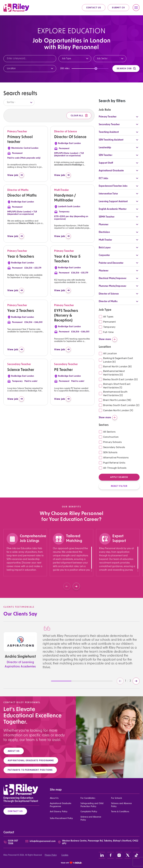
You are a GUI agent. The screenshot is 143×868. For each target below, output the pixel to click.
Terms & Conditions (120, 812)
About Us (54, 798)
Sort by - (11, 102)
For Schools (116, 798)
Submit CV (118, 8)
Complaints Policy (89, 812)
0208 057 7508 (13, 842)
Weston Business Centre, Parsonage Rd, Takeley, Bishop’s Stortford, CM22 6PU (100, 842)
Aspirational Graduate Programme (61, 805)
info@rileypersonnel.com (43, 841)
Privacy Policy (51, 855)
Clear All (79, 116)
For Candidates (88, 798)
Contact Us (94, 8)
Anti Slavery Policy (59, 812)
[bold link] (72, 863)
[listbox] (19, 102)
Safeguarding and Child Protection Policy (92, 805)
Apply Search (119, 477)
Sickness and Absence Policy (122, 805)
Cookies (65, 855)
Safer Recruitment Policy (61, 818)
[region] (25, 563)
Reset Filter (119, 486)
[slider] (96, 69)
